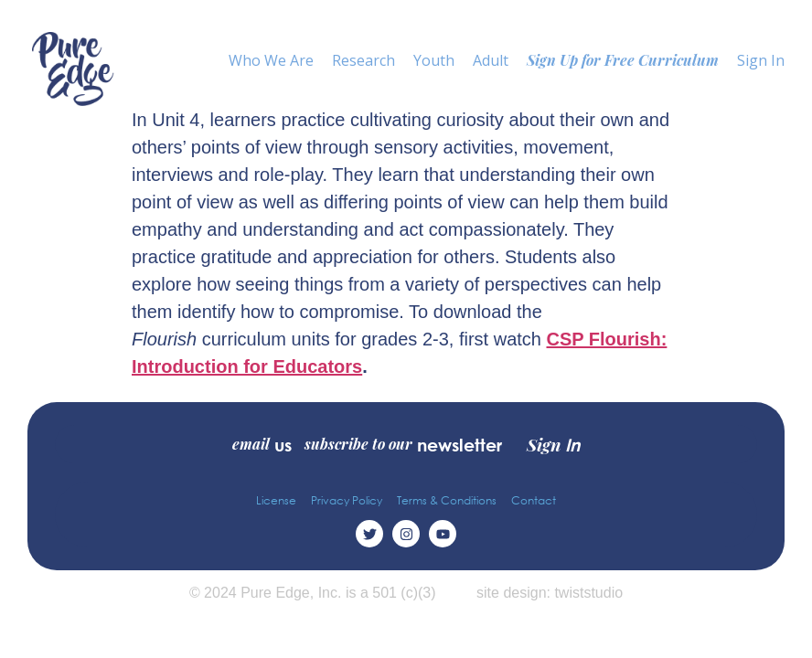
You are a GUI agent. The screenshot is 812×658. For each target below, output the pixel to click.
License (276, 500)
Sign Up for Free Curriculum (623, 60)
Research (363, 60)
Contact (534, 500)
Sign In (761, 60)
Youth (434, 60)
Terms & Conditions (447, 500)
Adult (491, 60)
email (262, 444)
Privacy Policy (347, 500)
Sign (553, 444)
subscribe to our (403, 444)
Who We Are (271, 60)
